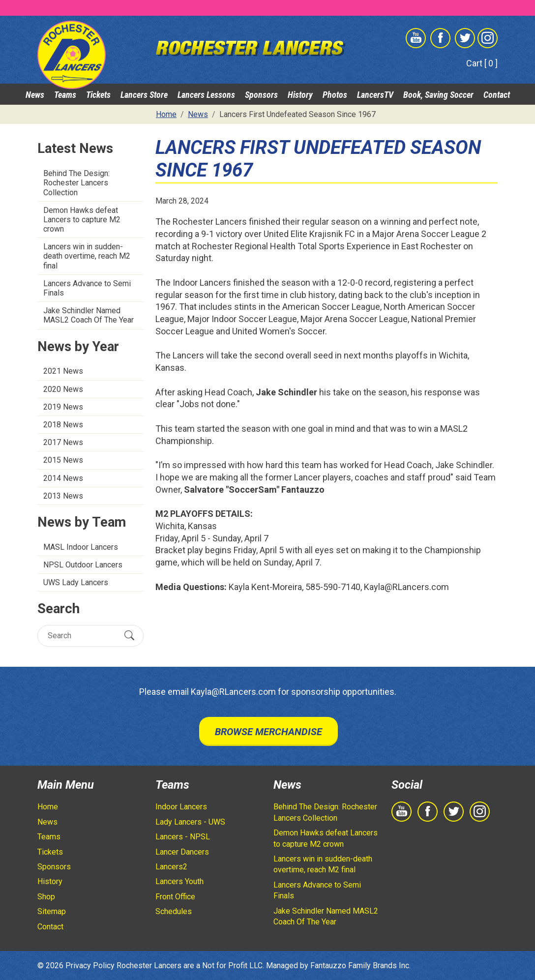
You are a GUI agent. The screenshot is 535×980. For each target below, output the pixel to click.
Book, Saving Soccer (438, 95)
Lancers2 (171, 867)
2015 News (63, 460)
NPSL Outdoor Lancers (83, 565)
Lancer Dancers (182, 852)
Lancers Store (144, 95)
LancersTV (375, 95)
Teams (65, 95)
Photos (335, 95)
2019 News (63, 407)
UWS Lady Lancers (76, 582)
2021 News (63, 371)
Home (48, 807)
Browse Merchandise (268, 732)
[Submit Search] (129, 636)
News (35, 95)
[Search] (82, 636)
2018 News (63, 425)
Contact (497, 95)
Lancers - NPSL (183, 837)
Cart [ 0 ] (482, 63)
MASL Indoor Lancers (81, 547)
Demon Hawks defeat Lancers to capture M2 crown (82, 220)
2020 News (63, 389)
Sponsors (261, 95)
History (300, 95)
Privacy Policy (90, 965)
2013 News (63, 496)
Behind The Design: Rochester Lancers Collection (76, 183)
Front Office (175, 897)
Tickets (98, 95)
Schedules (174, 911)
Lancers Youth (179, 881)
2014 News (63, 478)
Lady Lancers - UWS (190, 822)
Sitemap (52, 911)
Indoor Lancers (181, 807)
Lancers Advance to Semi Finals (87, 288)
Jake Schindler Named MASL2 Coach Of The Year (89, 315)
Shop (46, 897)
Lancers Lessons (206, 95)
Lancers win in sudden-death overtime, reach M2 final (87, 256)
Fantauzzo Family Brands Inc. (360, 965)
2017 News (63, 442)
